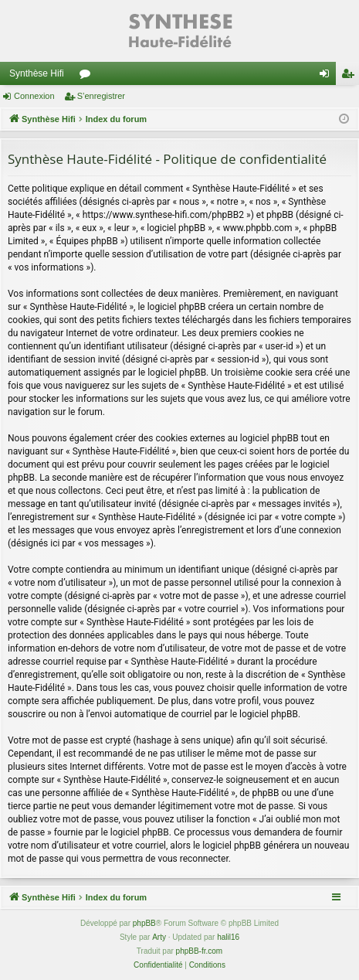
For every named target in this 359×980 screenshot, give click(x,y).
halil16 (228, 937)
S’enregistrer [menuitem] (351, 77)
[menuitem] (158, 965)
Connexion (34, 96)
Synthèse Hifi (37, 73)
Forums (88, 77)
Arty (159, 937)
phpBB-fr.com (200, 951)
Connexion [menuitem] (328, 77)
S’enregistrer (101, 96)
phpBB (144, 923)
